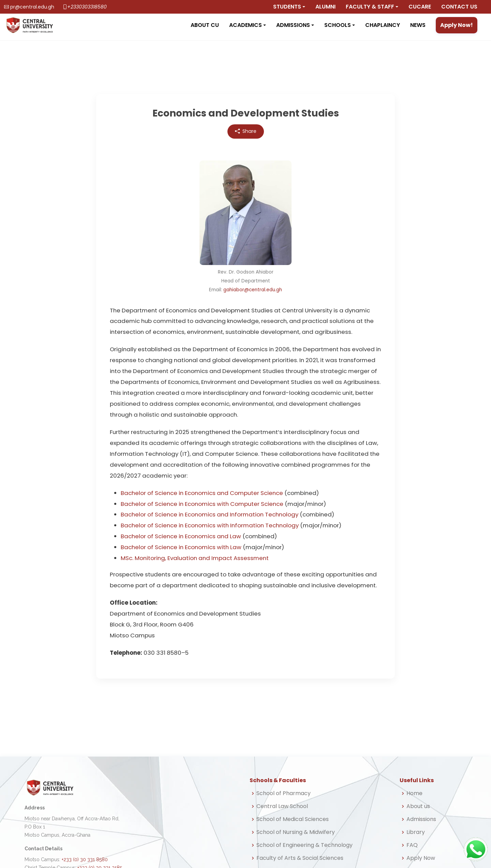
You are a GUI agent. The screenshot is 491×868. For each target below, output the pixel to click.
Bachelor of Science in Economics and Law (181, 536)
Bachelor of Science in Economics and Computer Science (202, 493)
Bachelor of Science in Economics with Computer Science (202, 504)
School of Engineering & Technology (304, 845)
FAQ (412, 845)
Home (414, 793)
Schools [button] (338, 25)
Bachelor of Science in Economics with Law (181, 547)
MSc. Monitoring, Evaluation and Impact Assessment (195, 558)
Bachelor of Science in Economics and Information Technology (210, 514)
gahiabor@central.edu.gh (253, 290)
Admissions (421, 819)
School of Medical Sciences (293, 819)
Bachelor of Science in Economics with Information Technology (210, 525)
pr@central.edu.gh (32, 7)
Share (246, 131)
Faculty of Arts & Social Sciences (300, 858)
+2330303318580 (87, 7)
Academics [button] (245, 25)
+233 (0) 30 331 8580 (85, 859)
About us (418, 806)
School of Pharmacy (284, 793)
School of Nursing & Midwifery (296, 832)
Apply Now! (457, 25)
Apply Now (421, 858)
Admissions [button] (293, 25)
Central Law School (282, 806)
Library (416, 832)
